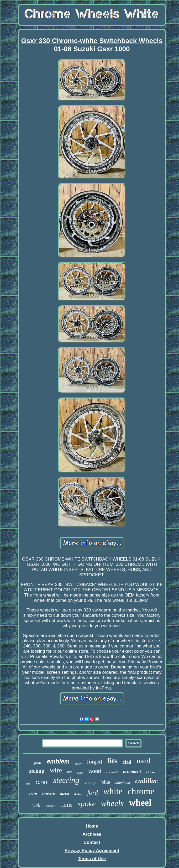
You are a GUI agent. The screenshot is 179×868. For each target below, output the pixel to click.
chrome (141, 791)
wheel (140, 803)
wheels (112, 803)
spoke (87, 804)
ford (93, 793)
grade (38, 763)
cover (51, 806)
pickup (36, 771)
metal (65, 794)
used (143, 761)
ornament (132, 772)
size (28, 783)
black (80, 773)
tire (70, 772)
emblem (58, 761)
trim (33, 794)
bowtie (49, 793)
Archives (92, 834)
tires (41, 783)
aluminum (123, 783)
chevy (78, 764)
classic (151, 772)
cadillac (147, 781)
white (113, 791)
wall (36, 805)
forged (94, 762)
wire (56, 770)
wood (95, 771)
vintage (90, 783)
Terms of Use (92, 859)
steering (66, 780)
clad (127, 762)
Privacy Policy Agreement (92, 851)
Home (92, 826)
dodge (78, 794)
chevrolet (112, 772)
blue (106, 782)
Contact (92, 842)
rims (67, 804)
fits (112, 761)
